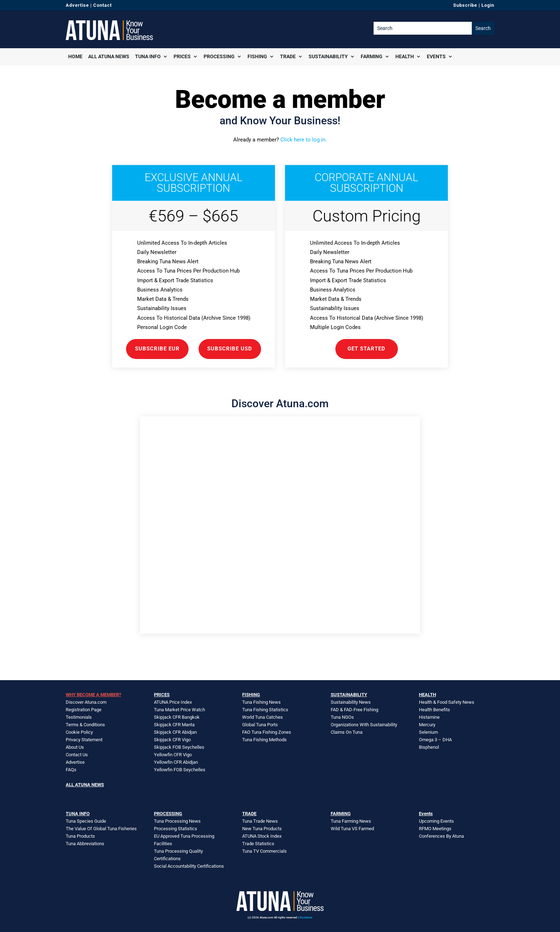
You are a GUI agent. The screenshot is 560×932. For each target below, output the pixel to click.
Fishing (257, 56)
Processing (219, 56)
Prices (182, 56)
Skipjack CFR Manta (174, 725)
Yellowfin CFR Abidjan (176, 762)
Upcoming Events (436, 821)
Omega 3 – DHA (435, 740)
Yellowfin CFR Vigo (173, 755)
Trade (288, 56)
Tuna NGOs (342, 717)
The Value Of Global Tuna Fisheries (101, 829)
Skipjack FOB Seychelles (179, 747)
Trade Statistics (258, 844)
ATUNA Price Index (173, 702)
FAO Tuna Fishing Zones (267, 732)
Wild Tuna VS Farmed (352, 829)
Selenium (428, 732)
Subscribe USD (230, 349)
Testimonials (79, 717)
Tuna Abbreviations (85, 844)
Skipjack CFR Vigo (172, 740)
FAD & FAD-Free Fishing (354, 710)
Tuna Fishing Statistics (265, 710)
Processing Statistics (176, 829)
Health (405, 56)
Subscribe (465, 5)
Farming (372, 56)
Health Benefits (434, 710)
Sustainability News (351, 702)
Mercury (427, 725)
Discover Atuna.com (86, 702)
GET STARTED (366, 349)
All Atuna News (109, 56)
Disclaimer (306, 918)
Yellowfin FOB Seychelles (180, 770)
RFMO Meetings (435, 829)
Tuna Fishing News (261, 702)
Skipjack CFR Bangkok (177, 717)
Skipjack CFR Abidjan (175, 732)
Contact (102, 5)
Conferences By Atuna (441, 836)
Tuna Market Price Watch (179, 710)
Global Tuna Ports (260, 725)
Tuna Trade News (260, 821)
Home (75, 56)
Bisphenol (429, 747)
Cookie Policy (79, 732)
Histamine (429, 717)
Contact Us (77, 755)
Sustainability (328, 56)
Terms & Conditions (85, 725)
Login (488, 5)
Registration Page (84, 710)
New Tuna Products (262, 829)
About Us (75, 747)
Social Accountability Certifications (189, 866)
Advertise (77, 5)
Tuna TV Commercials (264, 851)
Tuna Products (80, 836)
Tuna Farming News (351, 821)
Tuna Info (148, 56)
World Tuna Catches (262, 717)
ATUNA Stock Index (262, 836)
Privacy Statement (84, 740)
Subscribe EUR (157, 349)
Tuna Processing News (177, 821)
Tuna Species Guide (86, 821)
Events (436, 56)
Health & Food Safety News (447, 702)
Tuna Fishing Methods (264, 740)
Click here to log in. (304, 140)
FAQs (71, 770)
